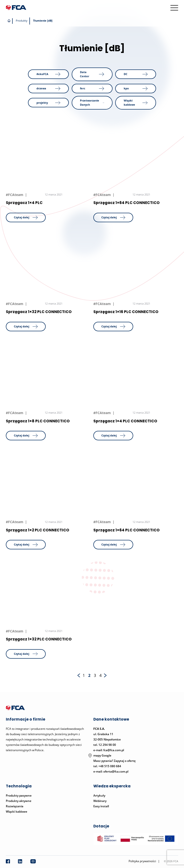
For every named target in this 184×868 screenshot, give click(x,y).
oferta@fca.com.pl (116, 771)
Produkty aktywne (19, 801)
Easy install (101, 806)
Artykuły (99, 796)
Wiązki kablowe (17, 812)
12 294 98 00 (107, 745)
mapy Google (102, 755)
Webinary (100, 801)
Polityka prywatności (142, 861)
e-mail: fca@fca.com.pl (109, 750)
